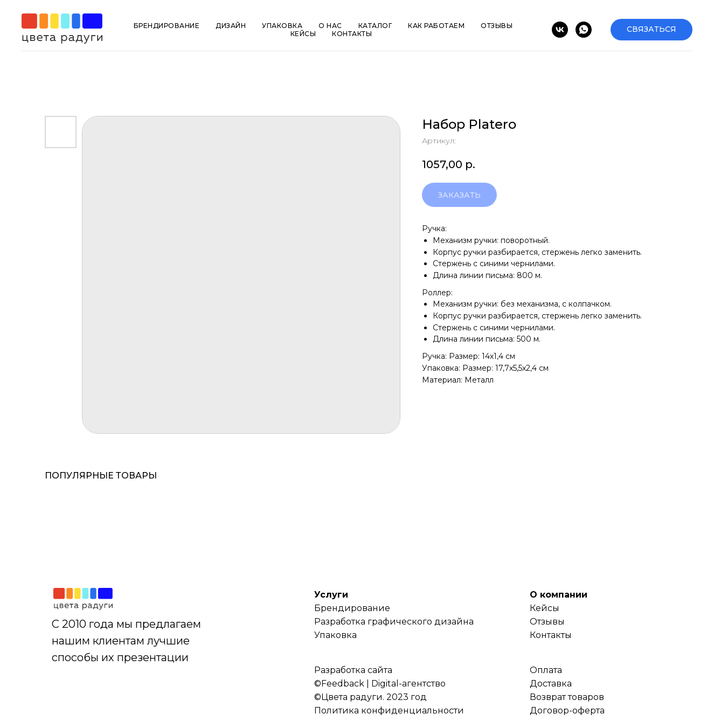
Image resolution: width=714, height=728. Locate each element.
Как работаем (436, 26)
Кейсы (303, 34)
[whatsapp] (584, 30)
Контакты (352, 34)
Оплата (546, 670)
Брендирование (167, 26)
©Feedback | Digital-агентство (380, 684)
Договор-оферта (567, 710)
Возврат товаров (567, 697)
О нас (330, 26)
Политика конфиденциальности (389, 710)
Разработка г (343, 622)
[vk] (560, 30)
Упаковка (282, 26)
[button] (651, 30)
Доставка (551, 684)
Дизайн (231, 26)
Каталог (375, 26)
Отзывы (497, 26)
